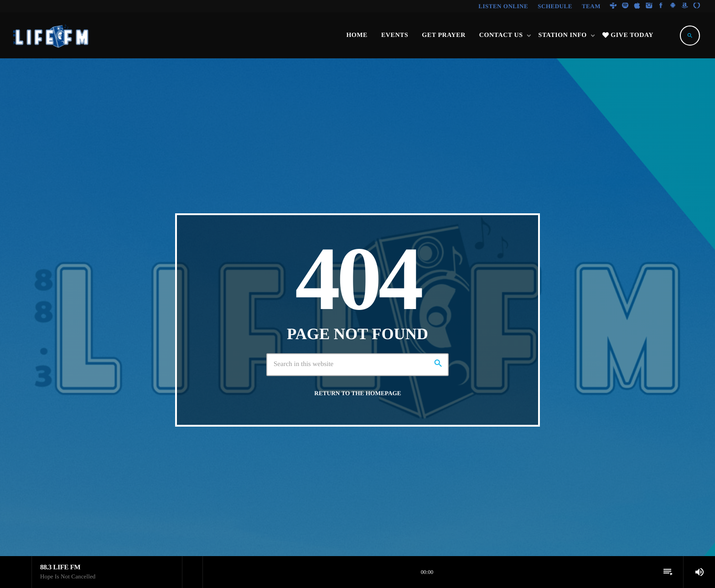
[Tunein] (613, 6)
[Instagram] (649, 6)
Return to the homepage (357, 393)
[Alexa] (697, 6)
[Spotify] (625, 6)
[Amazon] (685, 6)
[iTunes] (637, 6)
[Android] (673, 6)
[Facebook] (661, 6)
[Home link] (52, 36)
